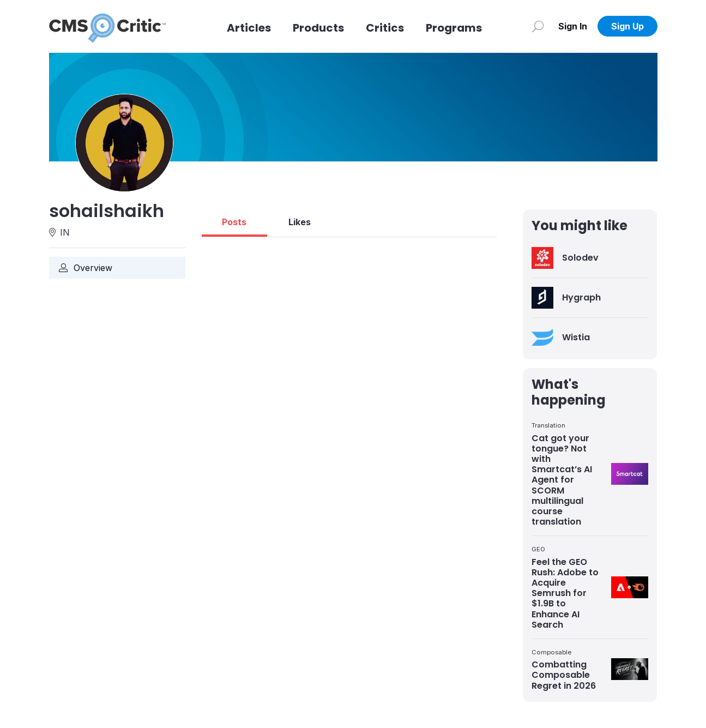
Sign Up (627, 26)
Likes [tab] (300, 222)
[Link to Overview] (117, 268)
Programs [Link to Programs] (454, 28)
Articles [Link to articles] (249, 28)
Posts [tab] (234, 222)
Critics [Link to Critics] (385, 28)
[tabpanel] (349, 242)
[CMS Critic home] (107, 26)
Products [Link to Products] (318, 28)
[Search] (538, 26)
